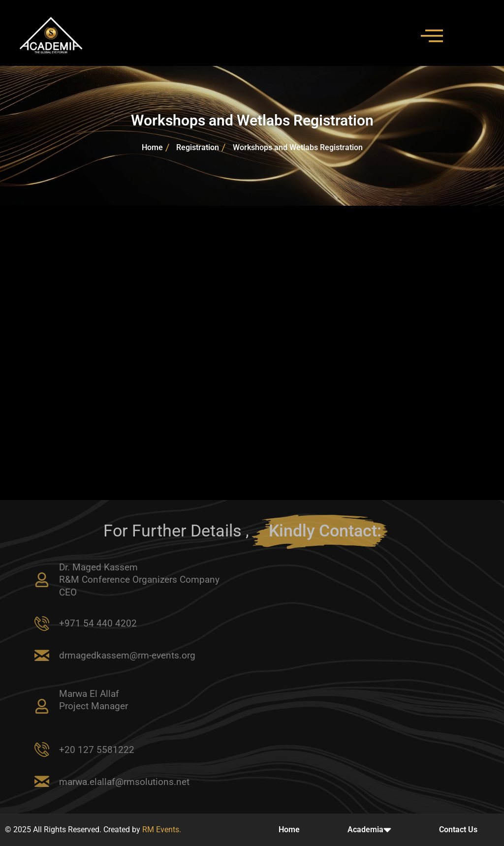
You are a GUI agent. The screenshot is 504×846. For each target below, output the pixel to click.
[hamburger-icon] (427, 35)
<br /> (252, 351)
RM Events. (162, 830)
